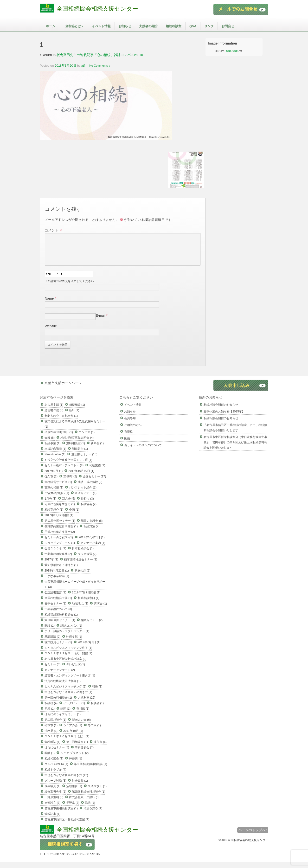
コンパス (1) (87, 438)
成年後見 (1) (52, 792)
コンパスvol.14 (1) (56, 770)
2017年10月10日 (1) (81, 477)
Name (49, 304)
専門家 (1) (94, 731)
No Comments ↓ (100, 66)
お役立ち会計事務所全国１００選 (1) (68, 466)
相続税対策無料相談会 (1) (61, 620)
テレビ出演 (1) (76, 670)
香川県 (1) (83, 714)
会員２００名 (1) (55, 554)
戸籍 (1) (50, 714)
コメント (54, 230)
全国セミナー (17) (94, 482)
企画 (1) (74, 515)
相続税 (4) (51, 709)
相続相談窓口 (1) (89, 604)
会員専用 (130, 424)
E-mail (101, 321)
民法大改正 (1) (97, 792)
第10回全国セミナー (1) (60, 626)
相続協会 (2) (89, 510)
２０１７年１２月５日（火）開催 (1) (68, 659)
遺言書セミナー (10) (84, 460)
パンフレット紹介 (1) (83, 493)
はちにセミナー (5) (57, 753)
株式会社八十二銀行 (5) (84, 803)
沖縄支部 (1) (74, 643)
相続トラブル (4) (55, 775)
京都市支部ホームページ (63, 389)
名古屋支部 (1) (54, 411)
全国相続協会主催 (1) (58, 604)
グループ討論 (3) (55, 786)
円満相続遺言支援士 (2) (60, 538)
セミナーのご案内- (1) (59, 543)
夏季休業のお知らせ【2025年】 (224, 417)
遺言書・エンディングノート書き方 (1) (70, 681)
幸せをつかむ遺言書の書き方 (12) (66, 781)
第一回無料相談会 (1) (58, 703)
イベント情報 (101, 26)
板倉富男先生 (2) (55, 797)
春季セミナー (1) (55, 609)
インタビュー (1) (74, 709)
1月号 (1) (50, 504)
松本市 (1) (51, 731)
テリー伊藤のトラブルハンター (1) (67, 637)
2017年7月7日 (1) (89, 648)
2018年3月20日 (65, 66)
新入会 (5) (69, 504)
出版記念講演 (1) (55, 455)
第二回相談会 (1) (55, 726)
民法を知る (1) (93, 814)
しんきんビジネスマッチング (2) (65, 692)
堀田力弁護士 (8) (92, 527)
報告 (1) (97, 692)
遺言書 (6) (100, 748)
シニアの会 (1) (73, 731)
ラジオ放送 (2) (87, 560)
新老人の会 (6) (81, 726)
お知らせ (125, 26)
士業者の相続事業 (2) (58, 560)
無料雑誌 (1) (52, 748)
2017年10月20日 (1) (92, 543)
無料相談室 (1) (76, 449)
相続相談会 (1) (54, 764)
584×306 (232, 51)
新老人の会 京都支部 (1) (61, 422)
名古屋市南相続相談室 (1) (61, 814)
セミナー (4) (52, 670)
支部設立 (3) (52, 809)
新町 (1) (74, 416)
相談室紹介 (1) (54, 515)
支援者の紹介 (148, 26)
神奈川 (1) (76, 764)
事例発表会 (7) (84, 753)
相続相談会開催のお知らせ (221, 411)
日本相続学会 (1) (83, 554)
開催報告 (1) (80, 455)
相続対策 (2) (91, 532)
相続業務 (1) (97, 471)
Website (51, 332)
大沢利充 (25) (87, 703)
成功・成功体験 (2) (90, 488)
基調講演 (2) (52, 643)
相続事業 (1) (52, 449)
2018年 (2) (70, 482)
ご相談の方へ (133, 431)
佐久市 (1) (51, 482)
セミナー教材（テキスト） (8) (64, 471)
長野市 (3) (87, 504)
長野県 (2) (73, 809)
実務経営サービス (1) (58, 488)
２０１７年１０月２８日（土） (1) (67, 742)
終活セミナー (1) (86, 499)
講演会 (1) (100, 609)
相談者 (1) (97, 709)
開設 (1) (50, 631)
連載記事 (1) (52, 820)
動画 (127, 444)
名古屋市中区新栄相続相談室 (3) (65, 665)
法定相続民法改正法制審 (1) (63, 687)
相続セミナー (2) (92, 626)
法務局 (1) (51, 737)
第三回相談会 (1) (77, 748)
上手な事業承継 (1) (57, 582)
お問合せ (228, 26)
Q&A (193, 26)
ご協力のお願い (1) (57, 499)
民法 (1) (90, 809)
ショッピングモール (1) (60, 549)
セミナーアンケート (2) (60, 676)
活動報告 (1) (74, 792)
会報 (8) (50, 444)
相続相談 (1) (77, 411)
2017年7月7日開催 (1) (86, 598)
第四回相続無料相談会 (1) (89, 797)
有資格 (128, 437)
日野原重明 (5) (54, 803)
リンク (209, 26)
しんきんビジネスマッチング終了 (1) (68, 654)
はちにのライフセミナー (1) (63, 720)
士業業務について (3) (58, 615)
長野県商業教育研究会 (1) (61, 532)
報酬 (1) (50, 759)
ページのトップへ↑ (253, 836)
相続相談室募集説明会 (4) (77, 444)
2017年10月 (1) (73, 737)
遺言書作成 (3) (54, 416)
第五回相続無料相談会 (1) (90, 770)
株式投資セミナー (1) (58, 648)
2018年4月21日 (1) (57, 576)
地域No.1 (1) (80, 609)
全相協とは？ (75, 26)
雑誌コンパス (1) (71, 631)
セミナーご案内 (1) (93, 549)
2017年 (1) (51, 565)
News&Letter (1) (55, 460)
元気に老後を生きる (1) (60, 510)
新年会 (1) (97, 449)
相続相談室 (174, 26)
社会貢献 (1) (80, 786)
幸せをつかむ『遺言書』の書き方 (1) (68, 698)
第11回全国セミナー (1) (60, 527)
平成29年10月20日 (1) (59, 438)
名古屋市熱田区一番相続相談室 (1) (67, 825)
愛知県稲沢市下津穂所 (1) (61, 571)
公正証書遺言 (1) (55, 598)
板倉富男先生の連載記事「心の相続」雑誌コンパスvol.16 (100, 55)
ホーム (50, 26)
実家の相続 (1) (54, 493)
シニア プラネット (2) (74, 759)
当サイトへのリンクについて (143, 451)
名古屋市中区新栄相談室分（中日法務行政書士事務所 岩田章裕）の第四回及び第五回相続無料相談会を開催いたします (235, 448)
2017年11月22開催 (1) (59, 521)
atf (83, 66)
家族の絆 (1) (83, 576)
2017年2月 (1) (54, 477)
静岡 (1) (65, 714)
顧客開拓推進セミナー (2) (81, 565)
